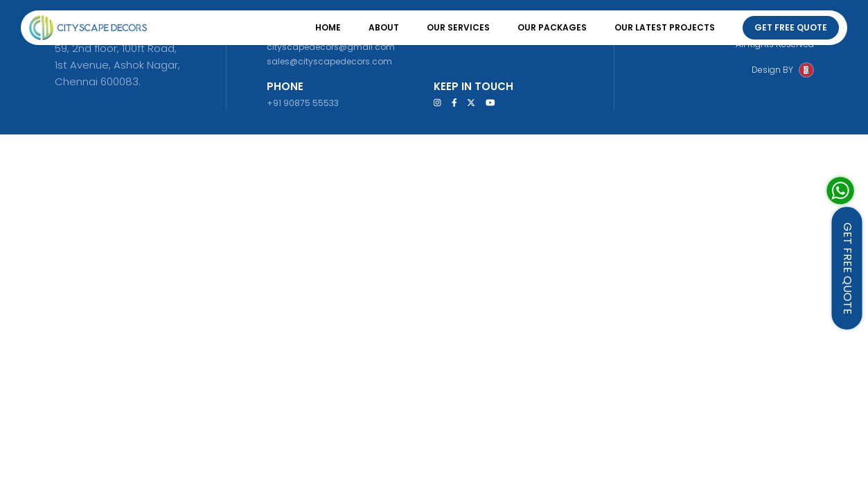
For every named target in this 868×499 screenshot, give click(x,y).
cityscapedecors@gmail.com (331, 47)
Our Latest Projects (665, 27)
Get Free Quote (791, 27)
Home (328, 27)
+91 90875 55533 (303, 103)
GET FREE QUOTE (848, 269)
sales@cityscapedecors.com (329, 61)
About (384, 27)
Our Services (458, 27)
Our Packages (552, 27)
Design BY (772, 70)
